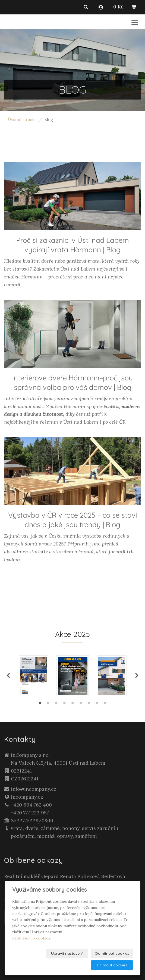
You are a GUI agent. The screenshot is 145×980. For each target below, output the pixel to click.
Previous (8, 676)
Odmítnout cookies (112, 953)
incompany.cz (27, 797)
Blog (113, 250)
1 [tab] (40, 704)
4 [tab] (64, 704)
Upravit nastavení (67, 953)
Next (137, 676)
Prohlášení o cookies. (32, 938)
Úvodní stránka (22, 120)
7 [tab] (89, 704)
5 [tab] (72, 704)
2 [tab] (48, 704)
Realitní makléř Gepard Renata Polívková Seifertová (65, 876)
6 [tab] (81, 704)
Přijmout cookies (112, 965)
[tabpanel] (73, 676)
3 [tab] (56, 704)
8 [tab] (97, 704)
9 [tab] (105, 704)
